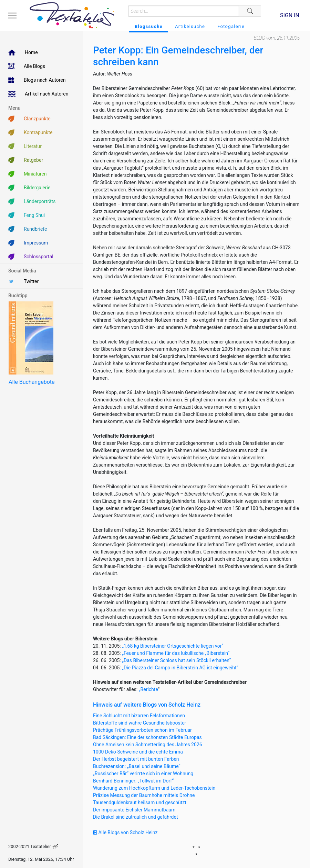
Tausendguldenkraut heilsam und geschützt (140, 802)
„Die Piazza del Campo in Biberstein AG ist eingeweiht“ (180, 668)
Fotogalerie (231, 26)
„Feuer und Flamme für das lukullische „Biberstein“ (176, 653)
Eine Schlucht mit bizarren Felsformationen (139, 716)
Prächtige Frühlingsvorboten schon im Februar (142, 730)
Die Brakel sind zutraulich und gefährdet (135, 817)
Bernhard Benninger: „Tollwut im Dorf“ (133, 781)
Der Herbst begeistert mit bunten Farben (136, 759)
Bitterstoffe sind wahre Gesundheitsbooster (139, 723)
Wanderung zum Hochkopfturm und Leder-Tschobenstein (154, 788)
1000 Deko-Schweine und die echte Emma (138, 752)
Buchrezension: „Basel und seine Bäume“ (137, 766)
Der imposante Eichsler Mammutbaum (134, 810)
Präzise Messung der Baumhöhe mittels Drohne (144, 795)
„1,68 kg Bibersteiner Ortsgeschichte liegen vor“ (173, 646)
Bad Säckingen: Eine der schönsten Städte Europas (147, 737)
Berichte (149, 689)
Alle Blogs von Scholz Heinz (125, 832)
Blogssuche (149, 26)
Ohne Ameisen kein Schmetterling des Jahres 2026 (148, 745)
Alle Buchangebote (32, 382)
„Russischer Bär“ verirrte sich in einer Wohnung (143, 774)
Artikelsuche (190, 26)
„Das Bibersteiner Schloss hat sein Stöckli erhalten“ (176, 660)
